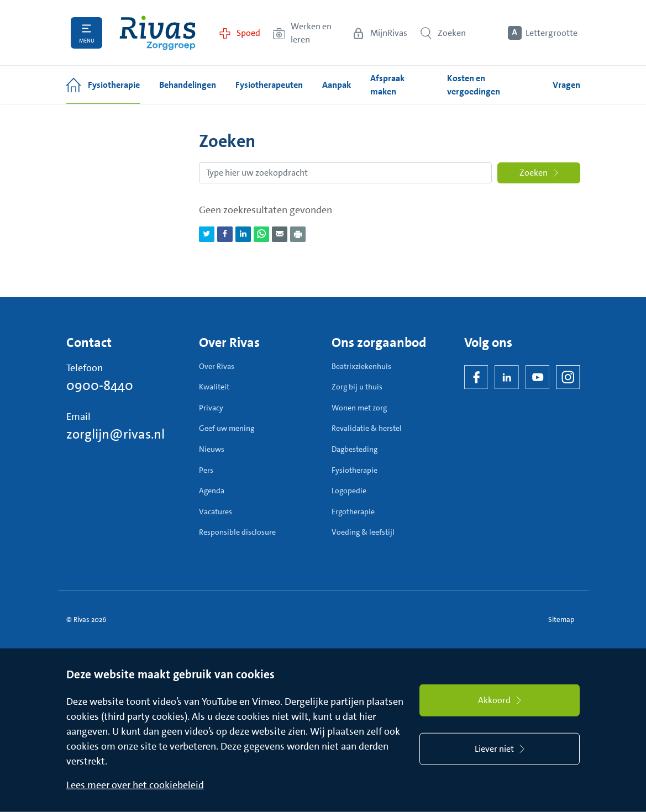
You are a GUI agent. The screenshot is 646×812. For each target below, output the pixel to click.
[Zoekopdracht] (345, 173)
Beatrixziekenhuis (361, 366)
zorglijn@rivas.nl (115, 434)
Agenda (212, 491)
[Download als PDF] (298, 234)
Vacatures (216, 512)
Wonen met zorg (359, 408)
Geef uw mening (227, 428)
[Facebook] (476, 377)
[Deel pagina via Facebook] (225, 234)
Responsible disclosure (237, 532)
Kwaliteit (214, 387)
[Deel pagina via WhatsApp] (261, 234)
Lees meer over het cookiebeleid (135, 785)
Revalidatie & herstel (367, 428)
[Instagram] (568, 377)
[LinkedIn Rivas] (507, 377)
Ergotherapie (353, 512)
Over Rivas (217, 366)
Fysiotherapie (354, 470)
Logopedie (349, 491)
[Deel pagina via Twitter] (207, 234)
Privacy (211, 408)
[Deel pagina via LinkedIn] (243, 234)
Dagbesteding (354, 449)
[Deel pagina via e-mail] (280, 234)
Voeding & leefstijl (363, 532)
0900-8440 (100, 386)
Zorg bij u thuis (357, 387)
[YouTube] (538, 377)
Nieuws (212, 449)
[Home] (157, 33)
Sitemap (561, 619)
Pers (206, 470)
